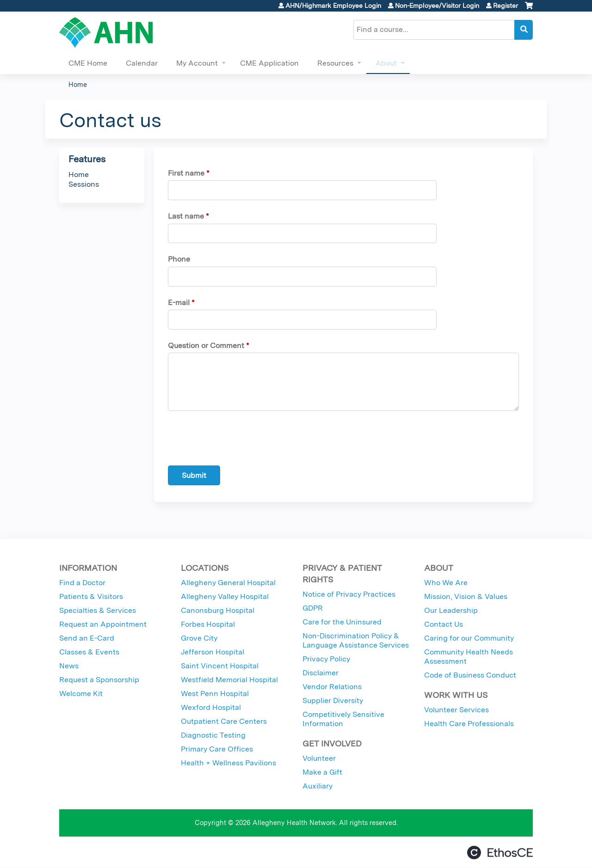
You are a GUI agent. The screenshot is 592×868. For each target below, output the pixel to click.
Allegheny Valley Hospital (225, 596)
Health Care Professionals (469, 724)
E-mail (179, 303)
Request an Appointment (103, 624)
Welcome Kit (81, 694)
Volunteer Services (456, 710)
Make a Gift (322, 772)
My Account (197, 63)
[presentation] (238, 440)
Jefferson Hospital (213, 652)
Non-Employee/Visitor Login (437, 6)
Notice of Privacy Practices (349, 594)
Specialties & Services (98, 610)
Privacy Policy (326, 659)
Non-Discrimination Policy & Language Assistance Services (356, 640)
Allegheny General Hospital (228, 583)
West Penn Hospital (215, 694)
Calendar (142, 63)
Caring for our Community (469, 638)
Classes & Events (89, 652)
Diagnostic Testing (213, 735)
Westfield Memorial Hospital (229, 680)
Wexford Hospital (211, 707)
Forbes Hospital (208, 624)
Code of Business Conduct (470, 675)
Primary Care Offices (217, 749)
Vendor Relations (332, 687)
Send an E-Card (87, 638)
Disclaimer (321, 673)
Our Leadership (451, 610)
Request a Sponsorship (99, 680)
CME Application (269, 63)
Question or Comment (206, 345)
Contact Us (444, 624)
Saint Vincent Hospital (220, 666)
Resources (335, 63)
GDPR (313, 608)
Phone (179, 259)
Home (78, 84)
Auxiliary (318, 786)
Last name (186, 216)
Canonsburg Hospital (218, 610)
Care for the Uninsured (342, 622)
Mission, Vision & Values (466, 596)
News (69, 666)
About (386, 63)
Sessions (84, 184)
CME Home (88, 63)
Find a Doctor (82, 583)
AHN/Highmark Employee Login (333, 6)
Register (506, 6)
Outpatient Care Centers (224, 721)
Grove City (199, 638)
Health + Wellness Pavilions (228, 763)
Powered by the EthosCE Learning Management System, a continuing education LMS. (500, 853)
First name (186, 173)
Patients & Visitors (91, 596)
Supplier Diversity (333, 700)
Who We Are (446, 583)
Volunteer (319, 758)
